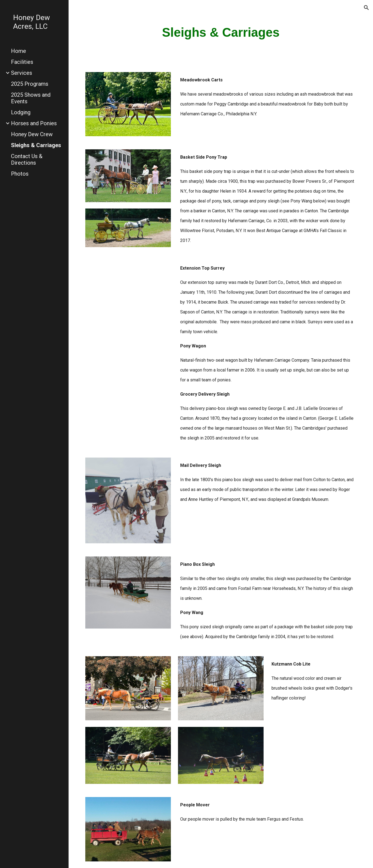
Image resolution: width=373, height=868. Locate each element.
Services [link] (22, 73)
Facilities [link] (22, 62)
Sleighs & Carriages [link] (36, 145)
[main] (221, 33)
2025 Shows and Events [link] (31, 98)
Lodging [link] (21, 112)
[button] (366, 8)
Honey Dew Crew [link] (32, 134)
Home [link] (19, 51)
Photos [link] (20, 174)
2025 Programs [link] (30, 84)
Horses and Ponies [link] (34, 123)
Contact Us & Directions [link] (27, 159)
